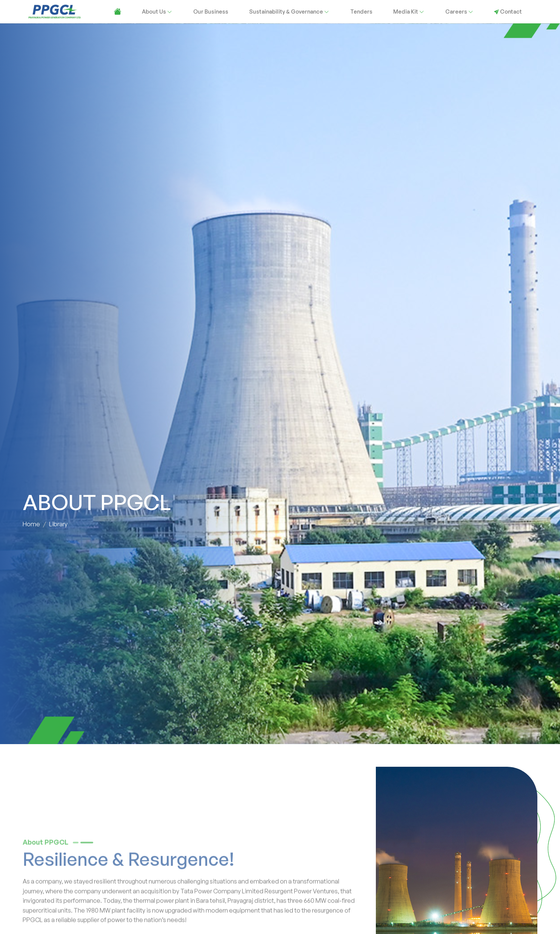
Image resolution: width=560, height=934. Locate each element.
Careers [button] (459, 11)
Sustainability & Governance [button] (289, 11)
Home (31, 524)
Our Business (211, 11)
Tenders (361, 11)
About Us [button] (157, 11)
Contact (508, 11)
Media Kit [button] (409, 11)
